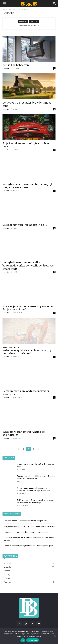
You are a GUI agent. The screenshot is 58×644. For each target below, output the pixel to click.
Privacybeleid (33, 640)
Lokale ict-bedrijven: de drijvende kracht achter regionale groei (28, 546)
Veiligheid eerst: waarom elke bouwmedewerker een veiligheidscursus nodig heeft (28, 265)
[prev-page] (18, 449)
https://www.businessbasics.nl (29, 25)
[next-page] (39, 449)
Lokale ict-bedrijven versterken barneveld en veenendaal (26, 532)
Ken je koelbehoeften (16, 65)
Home (5, 9)
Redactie (6, 68)
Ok (23, 640)
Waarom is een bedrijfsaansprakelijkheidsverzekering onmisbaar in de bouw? (27, 350)
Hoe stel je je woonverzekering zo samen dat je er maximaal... (28, 308)
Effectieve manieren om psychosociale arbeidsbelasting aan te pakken (29, 539)
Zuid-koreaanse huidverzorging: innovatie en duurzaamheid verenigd (36, 501)
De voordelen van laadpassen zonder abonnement (26, 392)
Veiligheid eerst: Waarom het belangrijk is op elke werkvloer (28, 186)
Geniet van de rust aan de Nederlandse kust (27, 104)
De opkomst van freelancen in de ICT (26, 225)
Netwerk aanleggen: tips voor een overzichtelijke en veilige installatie (34, 489)
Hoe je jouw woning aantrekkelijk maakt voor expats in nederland (29, 526)
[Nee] (55, 636)
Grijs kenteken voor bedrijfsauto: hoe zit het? (28, 145)
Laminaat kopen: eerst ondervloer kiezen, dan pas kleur (26, 521)
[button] (4, 4)
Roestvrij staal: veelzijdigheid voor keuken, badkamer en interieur (36, 477)
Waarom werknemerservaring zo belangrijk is (24, 433)
